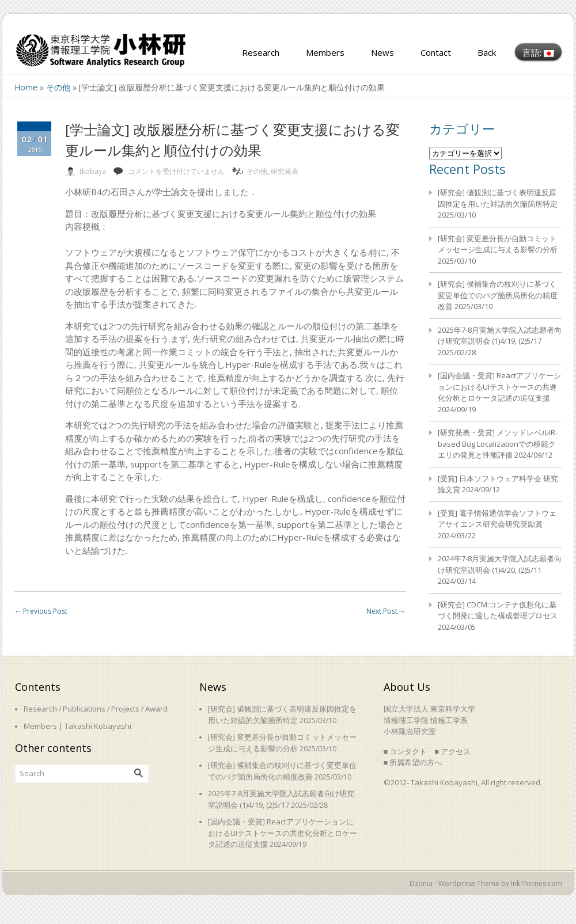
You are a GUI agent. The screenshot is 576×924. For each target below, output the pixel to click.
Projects (125, 709)
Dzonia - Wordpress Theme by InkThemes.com (486, 883)
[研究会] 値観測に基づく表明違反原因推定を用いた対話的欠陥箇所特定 (498, 198)
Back (487, 52)
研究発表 (285, 171)
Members (325, 52)
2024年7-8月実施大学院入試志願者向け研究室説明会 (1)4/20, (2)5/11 (500, 564)
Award (156, 709)
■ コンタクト (406, 751)
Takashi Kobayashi (98, 726)
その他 (58, 87)
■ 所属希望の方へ (413, 762)
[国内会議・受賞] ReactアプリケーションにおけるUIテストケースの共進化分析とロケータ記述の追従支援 (499, 387)
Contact (436, 52)
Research (261, 52)
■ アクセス (452, 751)
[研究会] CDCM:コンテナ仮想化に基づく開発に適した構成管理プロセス (498, 610)
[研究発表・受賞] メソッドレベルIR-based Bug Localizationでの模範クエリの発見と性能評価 (498, 444)
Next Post (386, 611)
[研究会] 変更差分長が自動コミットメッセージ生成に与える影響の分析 (498, 244)
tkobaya (93, 171)
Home (26, 87)
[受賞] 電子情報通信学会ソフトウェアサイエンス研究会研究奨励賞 (497, 519)
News (382, 52)
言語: (538, 52)
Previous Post (41, 611)
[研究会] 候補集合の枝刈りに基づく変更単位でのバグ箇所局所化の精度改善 (498, 295)
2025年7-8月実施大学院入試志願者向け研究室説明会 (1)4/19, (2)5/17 (500, 336)
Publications (84, 709)
